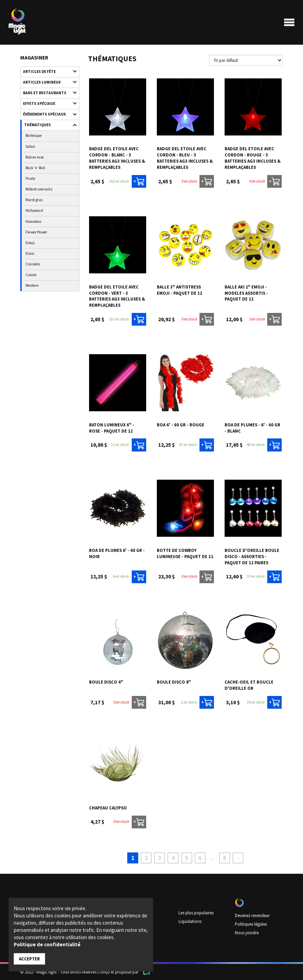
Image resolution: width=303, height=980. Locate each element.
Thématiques (47, 125)
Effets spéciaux (47, 103)
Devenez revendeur (252, 915)
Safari (30, 146)
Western (32, 285)
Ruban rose (35, 157)
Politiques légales (251, 924)
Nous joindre (247, 933)
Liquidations (190, 921)
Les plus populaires (196, 913)
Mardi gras (34, 200)
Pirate (30, 178)
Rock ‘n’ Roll (35, 168)
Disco (30, 253)
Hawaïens (33, 221)
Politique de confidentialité (47, 944)
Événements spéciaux (47, 114)
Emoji (30, 243)
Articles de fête (47, 71)
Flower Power (36, 232)
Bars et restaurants (47, 93)
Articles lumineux (47, 82)
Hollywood (34, 210)
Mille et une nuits (39, 189)
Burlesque (34, 135)
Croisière (33, 264)
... (212, 858)
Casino (31, 275)
